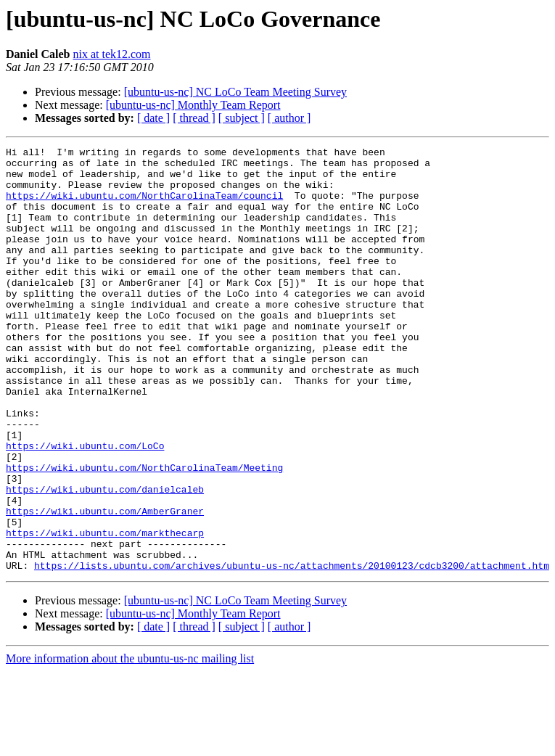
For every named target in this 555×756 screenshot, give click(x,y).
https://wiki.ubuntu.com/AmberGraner (105, 585)
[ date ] (153, 118)
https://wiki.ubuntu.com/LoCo (85, 506)
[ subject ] (242, 118)
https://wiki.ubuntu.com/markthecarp (105, 611)
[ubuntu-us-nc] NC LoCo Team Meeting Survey (235, 92)
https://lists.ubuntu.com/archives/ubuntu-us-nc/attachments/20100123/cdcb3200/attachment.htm (292, 650)
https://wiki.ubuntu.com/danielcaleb (105, 559)
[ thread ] (194, 118)
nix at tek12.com (111, 54)
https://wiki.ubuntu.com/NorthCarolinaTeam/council (144, 206)
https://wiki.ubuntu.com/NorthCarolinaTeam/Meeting (144, 533)
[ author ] (289, 118)
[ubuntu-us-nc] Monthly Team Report (193, 105)
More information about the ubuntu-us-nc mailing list (130, 743)
